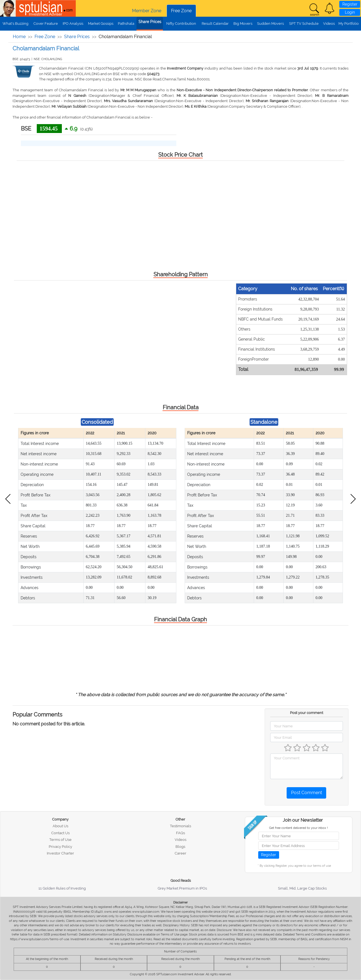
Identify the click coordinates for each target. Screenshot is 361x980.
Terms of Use (60, 840)
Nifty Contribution (181, 24)
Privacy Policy (60, 847)
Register (350, 4)
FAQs (180, 833)
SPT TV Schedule (304, 24)
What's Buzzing (15, 24)
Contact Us (60, 833)
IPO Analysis (73, 24)
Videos (329, 24)
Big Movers (243, 24)
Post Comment (307, 793)
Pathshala (126, 24)
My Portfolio (349, 24)
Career (180, 853)
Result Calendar (215, 24)
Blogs (180, 847)
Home (19, 37)
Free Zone (181, 11)
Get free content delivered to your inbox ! (298, 828)
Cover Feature (46, 24)
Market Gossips (101, 24)
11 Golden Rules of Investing (62, 888)
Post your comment (307, 713)
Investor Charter (60, 853)
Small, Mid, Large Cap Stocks (302, 888)
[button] (330, 8)
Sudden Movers (270, 24)
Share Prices (150, 22)
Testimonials (180, 826)
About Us (60, 826)
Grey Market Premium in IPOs (182, 888)
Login (350, 12)
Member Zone (147, 11)
